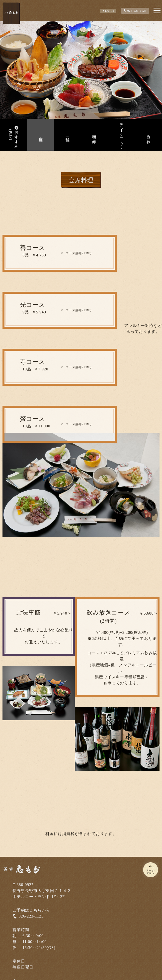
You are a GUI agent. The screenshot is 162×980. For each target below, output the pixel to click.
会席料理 (41, 135)
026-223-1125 (135, 11)
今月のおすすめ (13, 135)
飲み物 (149, 135)
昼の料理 (94, 135)
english (108, 11)
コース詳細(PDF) (76, 253)
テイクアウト (121, 135)
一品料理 (68, 135)
